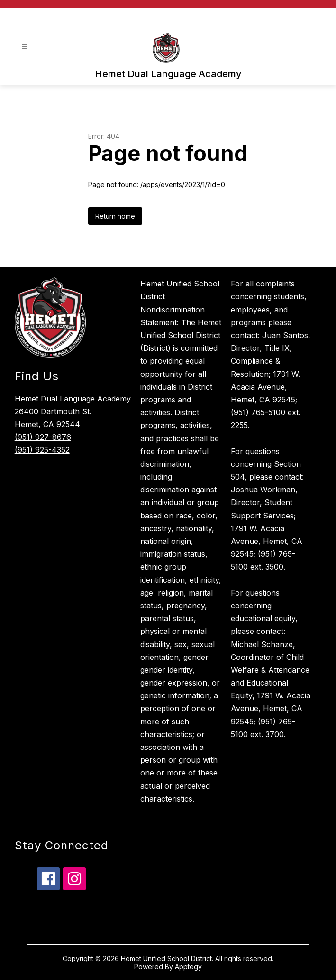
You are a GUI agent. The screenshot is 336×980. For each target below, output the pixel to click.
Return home (115, 216)
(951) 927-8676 (43, 437)
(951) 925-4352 (42, 450)
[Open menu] (24, 47)
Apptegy (188, 967)
